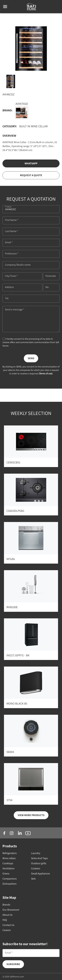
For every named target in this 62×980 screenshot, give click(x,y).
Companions (10, 879)
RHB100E (12, 607)
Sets (33, 879)
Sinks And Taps (39, 858)
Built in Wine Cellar (33, 126)
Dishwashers (10, 884)
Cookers (36, 868)
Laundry (36, 853)
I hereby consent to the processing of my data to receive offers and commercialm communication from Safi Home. (31, 342)
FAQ (5, 920)
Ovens (6, 874)
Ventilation (9, 868)
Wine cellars (9, 858)
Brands (6, 905)
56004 (10, 752)
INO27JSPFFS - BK (18, 655)
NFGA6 (11, 559)
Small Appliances (41, 874)
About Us (8, 915)
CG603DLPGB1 (15, 511)
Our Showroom (11, 910)
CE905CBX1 (13, 462)
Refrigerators (10, 853)
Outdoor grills (39, 863)
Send (31, 358)
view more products (31, 815)
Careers (7, 930)
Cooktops (8, 863)
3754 (9, 800)
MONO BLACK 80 (17, 703)
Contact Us (8, 925)
